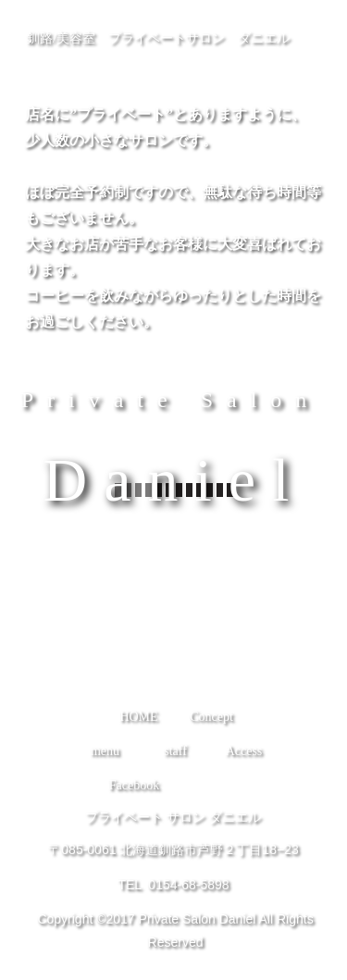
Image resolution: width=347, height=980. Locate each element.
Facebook (134, 785)
